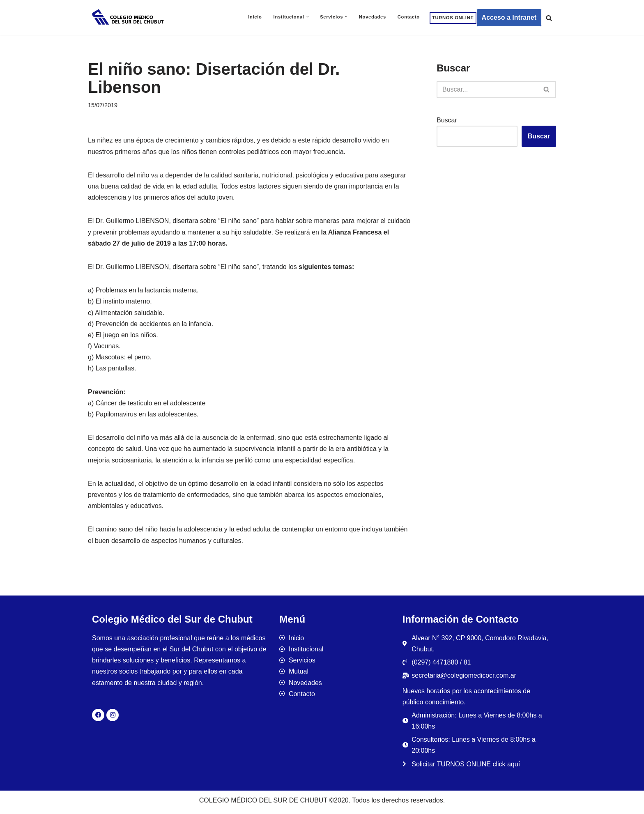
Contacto (409, 17)
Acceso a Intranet (509, 17)
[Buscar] (549, 18)
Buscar (447, 120)
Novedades (373, 17)
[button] (308, 17)
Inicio (255, 17)
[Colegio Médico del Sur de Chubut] (129, 18)
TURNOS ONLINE (453, 18)
